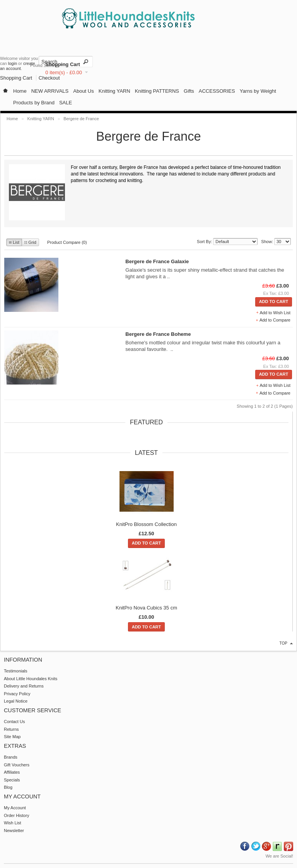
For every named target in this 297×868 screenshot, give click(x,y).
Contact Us (14, 722)
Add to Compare (275, 320)
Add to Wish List (275, 313)
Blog (8, 787)
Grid (30, 242)
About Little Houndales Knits (31, 679)
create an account (18, 66)
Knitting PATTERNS (157, 91)
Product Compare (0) (67, 242)
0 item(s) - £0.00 (64, 72)
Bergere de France (81, 119)
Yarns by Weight (258, 91)
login (13, 63)
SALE (66, 103)
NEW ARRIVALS (50, 91)
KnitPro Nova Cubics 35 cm (146, 608)
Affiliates (12, 772)
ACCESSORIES (217, 91)
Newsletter (14, 831)
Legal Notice (16, 701)
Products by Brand (34, 103)
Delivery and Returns (24, 686)
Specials (12, 780)
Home (20, 91)
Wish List (13, 823)
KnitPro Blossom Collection (146, 524)
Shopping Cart (63, 64)
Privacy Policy (17, 694)
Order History (16, 815)
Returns (11, 729)
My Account (15, 808)
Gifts (189, 91)
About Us (83, 91)
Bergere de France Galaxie (157, 261)
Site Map (12, 737)
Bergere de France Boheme (158, 334)
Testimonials (16, 671)
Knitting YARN (114, 91)
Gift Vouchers (17, 765)
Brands (11, 757)
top (283, 643)
